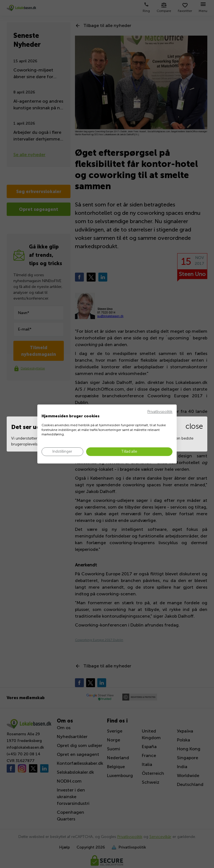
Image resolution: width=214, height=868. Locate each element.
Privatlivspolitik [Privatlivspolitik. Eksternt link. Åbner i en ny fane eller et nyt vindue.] (160, 412)
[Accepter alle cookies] (129, 452)
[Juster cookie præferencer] (62, 452)
